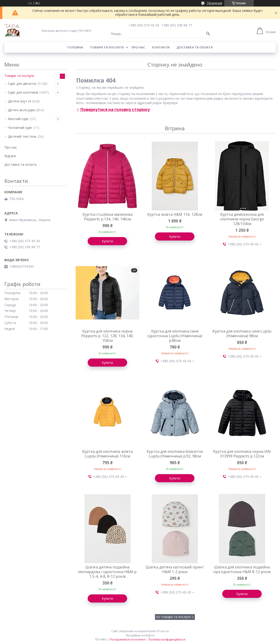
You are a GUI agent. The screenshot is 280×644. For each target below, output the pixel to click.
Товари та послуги (107, 47)
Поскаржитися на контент (128, 639)
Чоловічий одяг (20, 128)
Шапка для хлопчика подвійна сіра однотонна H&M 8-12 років (242, 569)
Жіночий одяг (18, 119)
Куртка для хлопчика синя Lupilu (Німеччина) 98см (242, 333)
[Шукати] (208, 34)
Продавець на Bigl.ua (140, 635)
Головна (75, 47)
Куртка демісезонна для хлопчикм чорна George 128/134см (242, 219)
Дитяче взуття (19, 101)
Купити (107, 241)
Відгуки (10, 156)
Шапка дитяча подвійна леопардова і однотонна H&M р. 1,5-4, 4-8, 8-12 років (108, 572)
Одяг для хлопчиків (23, 92)
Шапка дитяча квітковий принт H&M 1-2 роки (175, 569)
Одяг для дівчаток (22, 84)
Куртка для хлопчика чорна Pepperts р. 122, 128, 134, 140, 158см (107, 336)
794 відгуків (214, 3)
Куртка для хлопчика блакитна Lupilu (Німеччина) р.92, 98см (175, 454)
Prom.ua (163, 631)
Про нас (138, 47)
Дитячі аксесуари (21, 110)
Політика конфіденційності (167, 639)
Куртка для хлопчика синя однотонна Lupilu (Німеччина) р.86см (175, 336)
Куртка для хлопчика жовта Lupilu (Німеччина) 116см (107, 454)
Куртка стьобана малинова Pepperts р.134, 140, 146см (108, 217)
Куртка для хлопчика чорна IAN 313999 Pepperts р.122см (242, 454)
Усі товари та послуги (173, 617)
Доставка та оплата (195, 47)
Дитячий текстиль (22, 136)
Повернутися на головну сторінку (115, 109)
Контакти (161, 47)
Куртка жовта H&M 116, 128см (175, 214)
